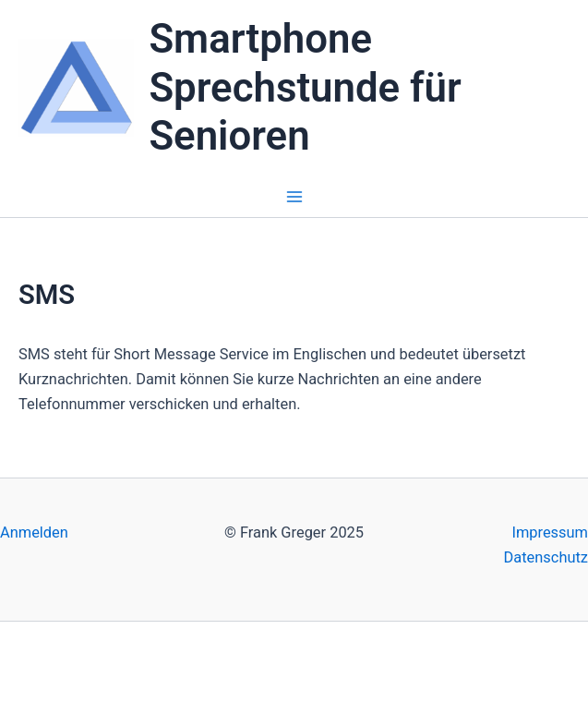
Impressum (550, 532)
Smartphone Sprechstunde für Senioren (305, 87)
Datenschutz (546, 557)
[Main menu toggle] (294, 196)
